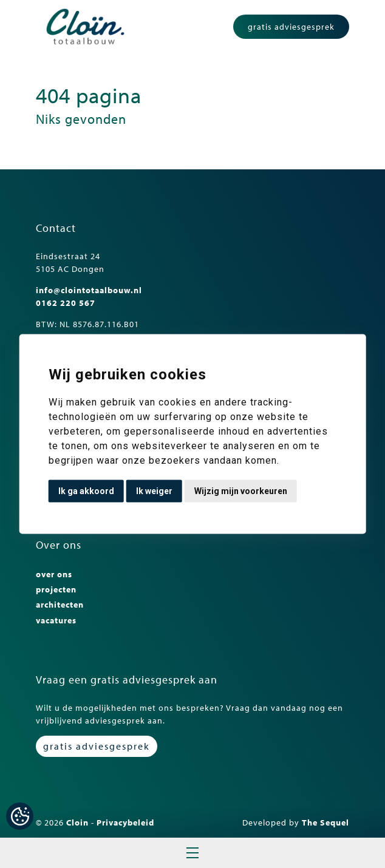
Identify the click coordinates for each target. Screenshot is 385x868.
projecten (56, 589)
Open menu (192, 853)
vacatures (56, 620)
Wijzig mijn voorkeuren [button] (241, 491)
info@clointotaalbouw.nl (89, 290)
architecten (60, 605)
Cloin (77, 822)
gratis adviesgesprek (291, 27)
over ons (54, 574)
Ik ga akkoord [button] (86, 491)
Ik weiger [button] (154, 491)
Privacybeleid (125, 822)
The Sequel (325, 822)
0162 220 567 (66, 303)
